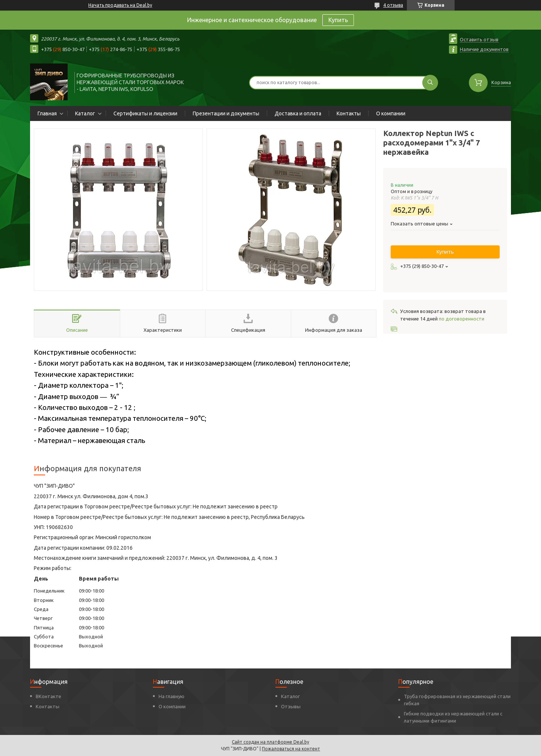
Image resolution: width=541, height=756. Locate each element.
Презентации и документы (226, 113)
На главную (172, 696)
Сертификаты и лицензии (145, 113)
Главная (47, 113)
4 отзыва (393, 5)
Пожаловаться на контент (291, 749)
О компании (391, 113)
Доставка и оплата (298, 113)
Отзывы (291, 706)
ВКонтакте (48, 696)
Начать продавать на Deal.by (120, 5)
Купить (338, 20)
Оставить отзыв (479, 39)
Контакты (349, 113)
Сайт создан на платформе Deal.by (270, 742)
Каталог (85, 113)
